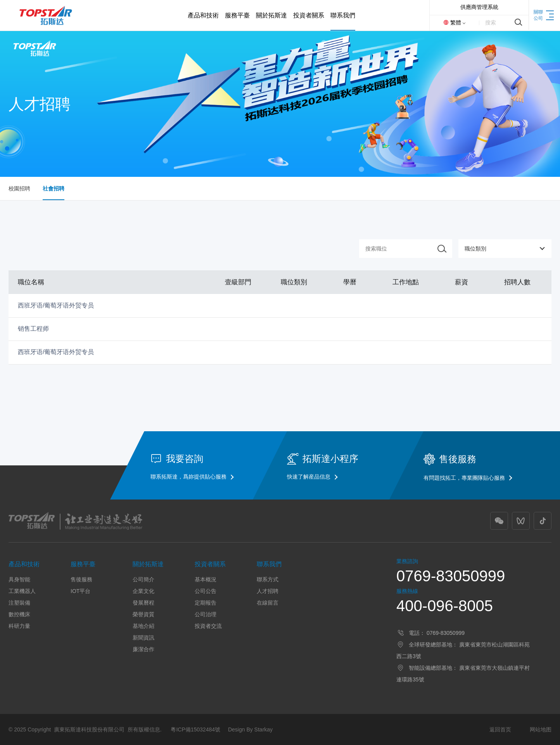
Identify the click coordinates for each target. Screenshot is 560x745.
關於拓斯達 (148, 564)
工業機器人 (22, 591)
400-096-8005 (445, 606)
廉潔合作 (143, 649)
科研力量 (19, 626)
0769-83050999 (451, 576)
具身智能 (19, 579)
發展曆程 (143, 603)
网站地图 (541, 729)
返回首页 (500, 729)
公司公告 (206, 591)
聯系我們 (269, 564)
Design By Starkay (250, 729)
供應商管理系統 (479, 7)
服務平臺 (83, 564)
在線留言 (268, 603)
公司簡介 (143, 579)
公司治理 (206, 614)
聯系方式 (268, 579)
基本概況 (206, 579)
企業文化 (143, 591)
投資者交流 (208, 626)
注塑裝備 (19, 603)
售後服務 (81, 579)
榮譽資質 (143, 614)
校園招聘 (19, 188)
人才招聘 (268, 591)
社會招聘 (54, 188)
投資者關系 (210, 564)
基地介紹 (143, 626)
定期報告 (206, 603)
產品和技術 (24, 564)
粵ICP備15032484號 (195, 729)
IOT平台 (80, 591)
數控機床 (19, 614)
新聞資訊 (143, 638)
